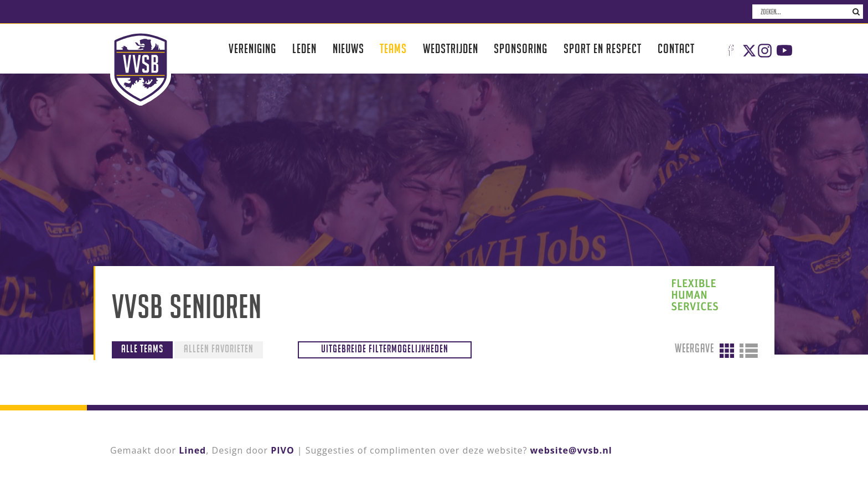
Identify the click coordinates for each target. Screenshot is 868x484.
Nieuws (348, 48)
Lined (192, 450)
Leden (304, 48)
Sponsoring (521, 48)
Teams (393, 48)
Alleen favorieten (219, 348)
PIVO (282, 450)
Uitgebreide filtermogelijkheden (385, 348)
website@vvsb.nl (571, 450)
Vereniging (252, 48)
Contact (676, 48)
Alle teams (142, 348)
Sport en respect (603, 48)
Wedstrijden (451, 48)
